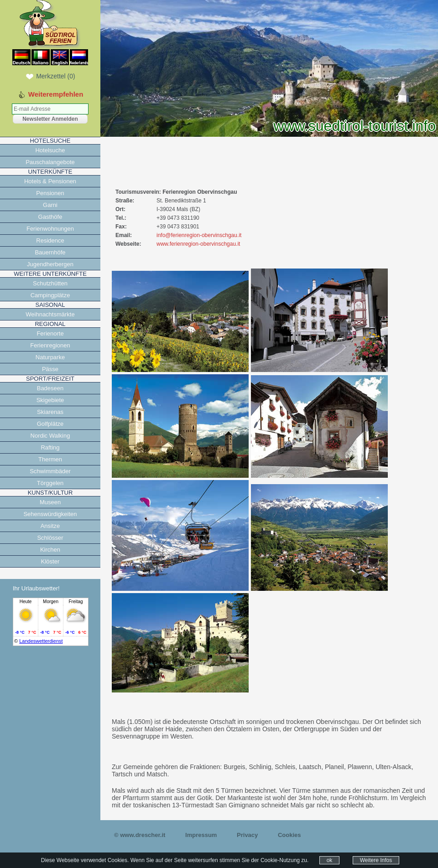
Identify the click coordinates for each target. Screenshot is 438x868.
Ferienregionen (50, 345)
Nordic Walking (50, 436)
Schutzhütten (50, 283)
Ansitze (50, 526)
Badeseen (50, 388)
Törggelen (50, 483)
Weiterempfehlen (56, 94)
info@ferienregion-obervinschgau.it (199, 235)
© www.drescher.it (140, 835)
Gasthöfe (50, 217)
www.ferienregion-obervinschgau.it (198, 244)
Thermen (50, 459)
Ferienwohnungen (50, 229)
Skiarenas (50, 412)
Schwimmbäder (50, 471)
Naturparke (50, 357)
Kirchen (50, 550)
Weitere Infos (376, 860)
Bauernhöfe (50, 252)
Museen (50, 502)
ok (330, 860)
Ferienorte (50, 333)
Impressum (201, 835)
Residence (50, 240)
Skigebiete (50, 400)
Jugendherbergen (50, 264)
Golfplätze (50, 424)
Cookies (289, 835)
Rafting (50, 447)
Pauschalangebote (50, 162)
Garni (50, 205)
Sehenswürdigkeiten (50, 514)
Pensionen (50, 193)
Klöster (50, 561)
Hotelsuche (50, 150)
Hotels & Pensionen (50, 181)
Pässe (50, 369)
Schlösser (50, 538)
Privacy (247, 835)
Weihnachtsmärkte (50, 314)
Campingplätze (50, 295)
